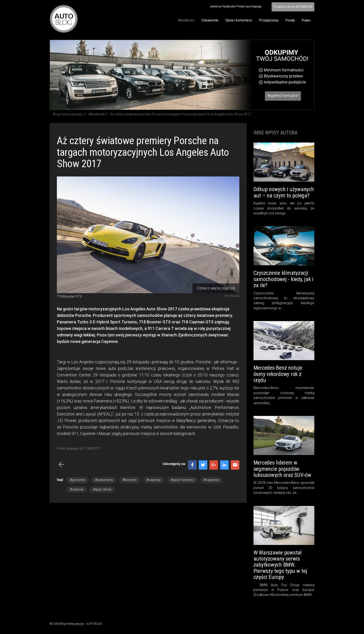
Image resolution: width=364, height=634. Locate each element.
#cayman (154, 480)
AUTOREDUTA (293, 7)
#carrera (77, 489)
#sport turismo (182, 480)
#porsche (78, 480)
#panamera (104, 480)
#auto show (102, 489)
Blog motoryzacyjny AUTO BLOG (64, 19)
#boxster (130, 480)
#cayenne (211, 480)
